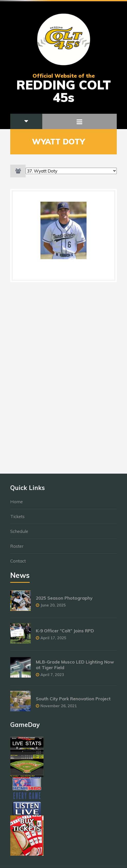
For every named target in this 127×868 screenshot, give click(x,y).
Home (17, 504)
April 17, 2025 (53, 641)
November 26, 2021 (59, 708)
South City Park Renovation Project (73, 701)
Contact (18, 564)
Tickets (17, 519)
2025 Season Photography (64, 601)
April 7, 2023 (52, 677)
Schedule (19, 534)
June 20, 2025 (53, 608)
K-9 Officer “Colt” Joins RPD (65, 633)
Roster (17, 549)
